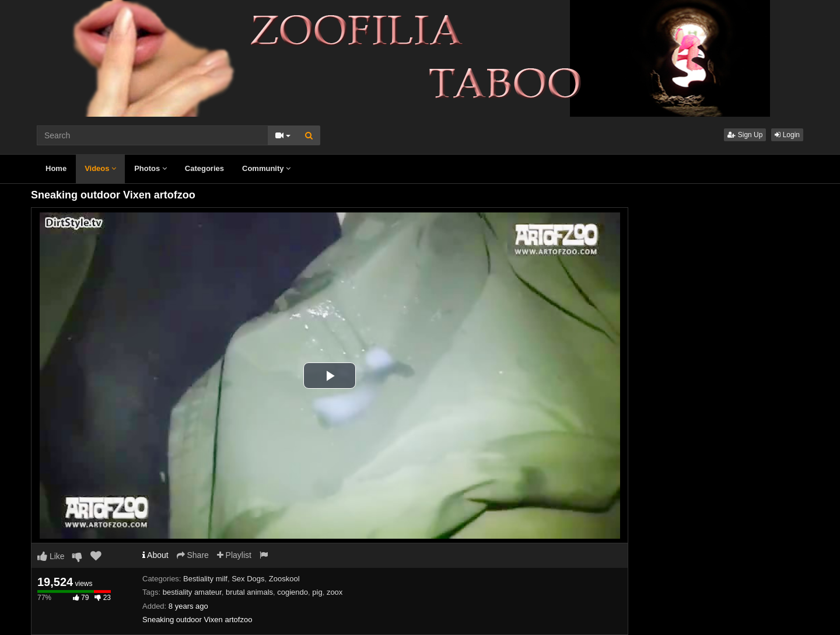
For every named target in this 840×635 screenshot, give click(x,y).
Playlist (234, 555)
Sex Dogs (248, 579)
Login (787, 135)
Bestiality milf (205, 579)
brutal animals (249, 592)
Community (266, 168)
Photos (150, 168)
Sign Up (745, 135)
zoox (335, 592)
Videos (100, 168)
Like (51, 556)
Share (193, 555)
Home (56, 168)
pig (317, 592)
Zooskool (284, 579)
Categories (204, 168)
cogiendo (293, 592)
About (155, 555)
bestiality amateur (192, 592)
